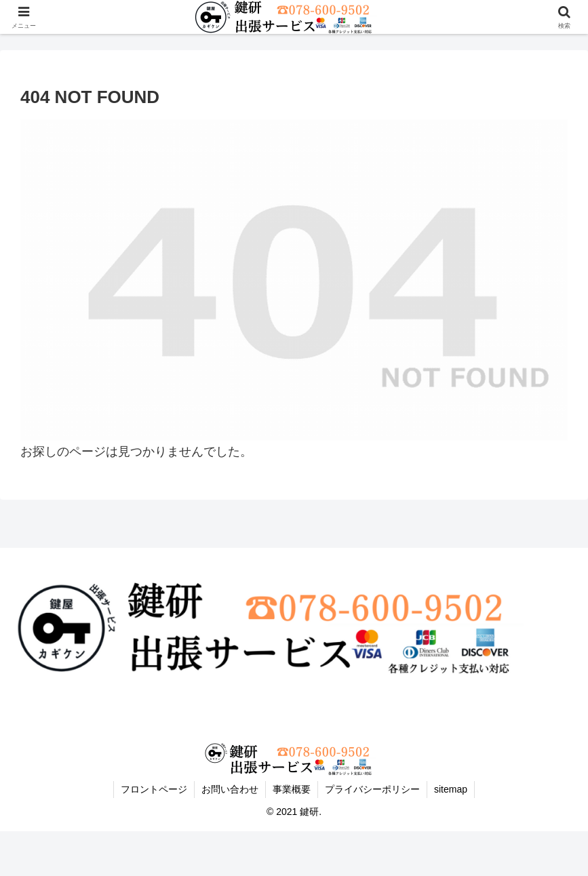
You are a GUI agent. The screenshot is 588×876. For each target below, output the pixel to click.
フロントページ (154, 789)
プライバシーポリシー (372, 789)
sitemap (451, 789)
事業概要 (292, 789)
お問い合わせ (230, 789)
